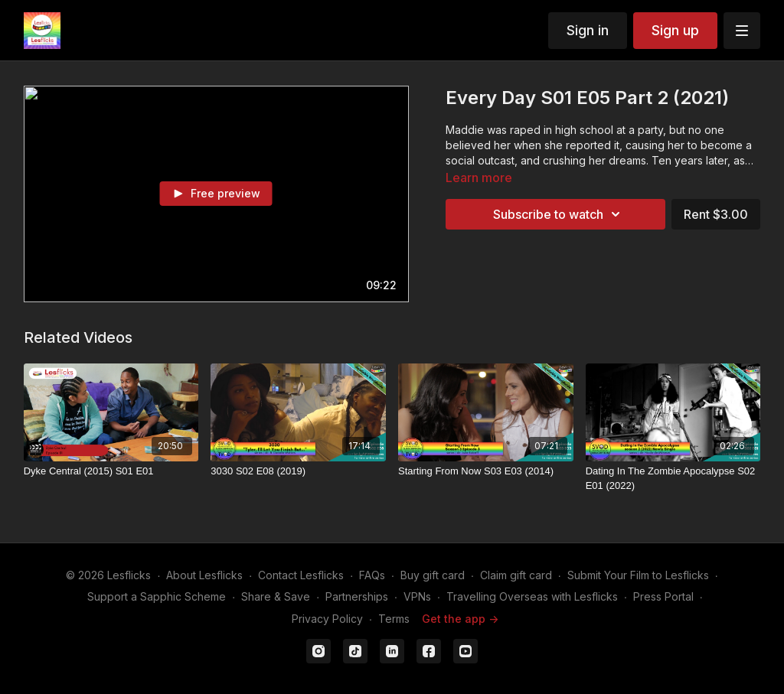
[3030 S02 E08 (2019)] (298, 471)
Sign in (588, 30)
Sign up (675, 30)
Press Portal (663, 596)
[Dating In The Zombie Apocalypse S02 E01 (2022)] (673, 479)
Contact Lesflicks (301, 575)
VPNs (417, 596)
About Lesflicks (204, 575)
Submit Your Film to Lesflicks (638, 575)
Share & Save (276, 596)
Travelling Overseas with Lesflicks (532, 596)
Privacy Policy (327, 619)
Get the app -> (460, 619)
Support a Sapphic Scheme (157, 596)
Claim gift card (516, 575)
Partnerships (357, 596)
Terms (394, 619)
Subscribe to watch (559, 214)
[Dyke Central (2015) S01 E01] (111, 471)
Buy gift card (433, 575)
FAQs (372, 575)
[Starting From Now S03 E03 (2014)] (486, 471)
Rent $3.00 (716, 214)
